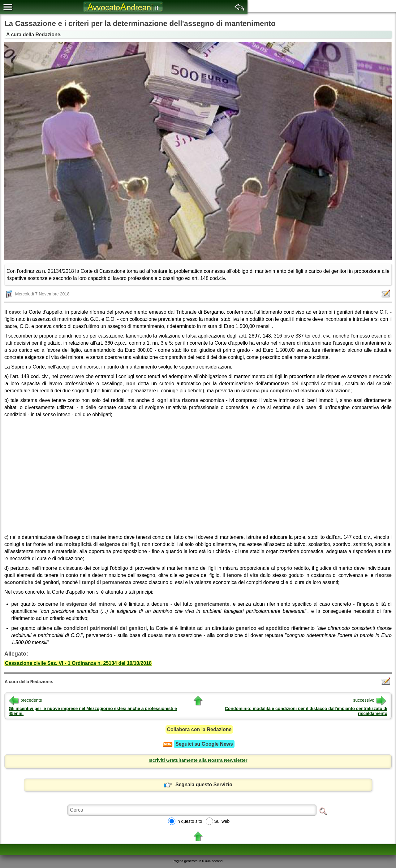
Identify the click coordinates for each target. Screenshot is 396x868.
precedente (25, 700)
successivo (370, 700)
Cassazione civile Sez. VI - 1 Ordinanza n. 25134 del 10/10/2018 (78, 663)
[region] (198, 474)
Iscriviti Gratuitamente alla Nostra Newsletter (198, 760)
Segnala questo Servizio (198, 785)
